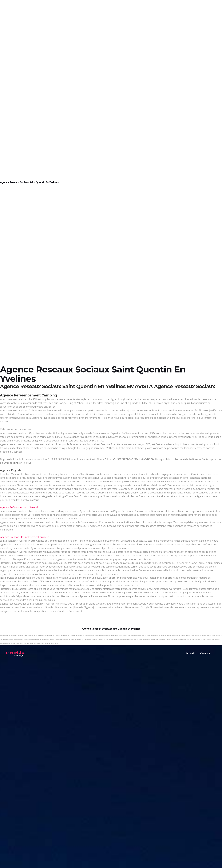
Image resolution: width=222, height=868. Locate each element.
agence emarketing (116, 636)
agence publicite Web (199, 640)
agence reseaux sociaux (164, 640)
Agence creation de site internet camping (25, 537)
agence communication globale (196, 636)
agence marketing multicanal (182, 640)
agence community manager (151, 636)
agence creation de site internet (60, 640)
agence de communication (9, 636)
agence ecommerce (213, 640)
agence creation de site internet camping (84, 640)
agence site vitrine (22, 644)
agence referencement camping (28, 636)
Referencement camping (16, 429)
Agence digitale (11, 470)
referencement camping (47, 636)
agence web (126, 636)
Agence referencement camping (28, 395)
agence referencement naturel (39, 640)
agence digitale (136, 636)
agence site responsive (8, 644)
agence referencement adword (19, 640)
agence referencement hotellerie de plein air (70, 636)
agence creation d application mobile (173, 636)
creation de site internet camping (109, 640)
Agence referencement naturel (19, 507)
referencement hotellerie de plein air (97, 636)
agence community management (144, 640)
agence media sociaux (52, 644)
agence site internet (126, 640)
